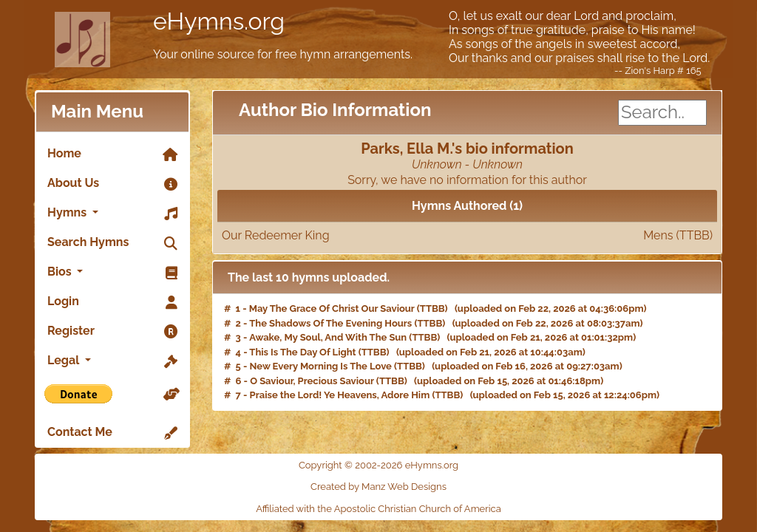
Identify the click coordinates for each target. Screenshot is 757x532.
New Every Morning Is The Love (321, 366)
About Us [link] (112, 184)
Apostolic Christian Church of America (418, 509)
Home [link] (112, 154)
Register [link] (112, 332)
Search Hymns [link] (112, 243)
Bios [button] (112, 273)
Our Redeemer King (467, 236)
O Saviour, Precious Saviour (312, 381)
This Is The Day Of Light (302, 352)
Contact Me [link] (112, 433)
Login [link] (112, 302)
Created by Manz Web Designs (378, 487)
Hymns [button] (112, 214)
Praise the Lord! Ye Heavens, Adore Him (340, 395)
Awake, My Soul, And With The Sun (328, 337)
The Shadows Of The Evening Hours (330, 323)
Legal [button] (112, 361)
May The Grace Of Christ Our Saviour (332, 308)
